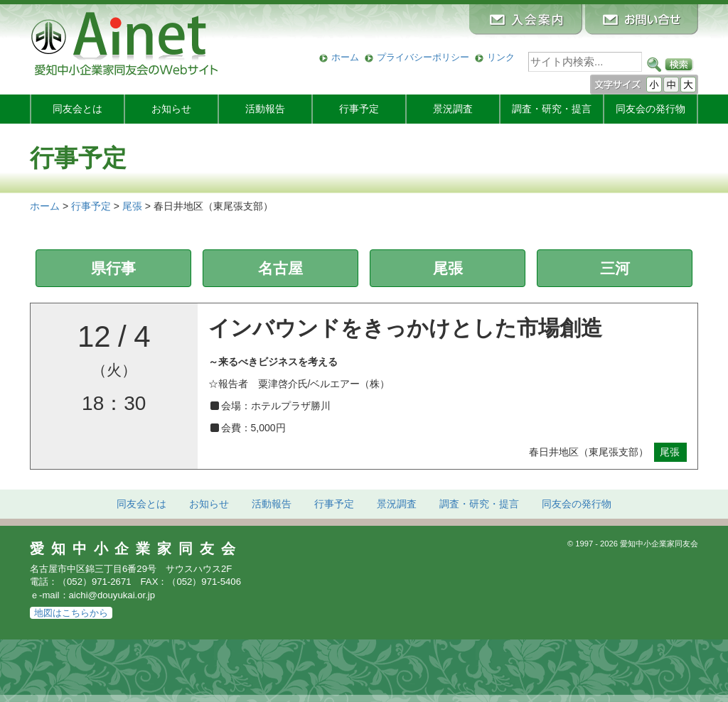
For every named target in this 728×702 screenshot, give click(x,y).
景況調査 (453, 109)
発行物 (651, 109)
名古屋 (280, 268)
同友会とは (77, 109)
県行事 (113, 268)
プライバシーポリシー (423, 57)
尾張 (448, 268)
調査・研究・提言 (552, 109)
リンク (501, 57)
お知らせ (171, 109)
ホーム (345, 57)
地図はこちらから (71, 613)
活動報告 (265, 109)
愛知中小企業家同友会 (136, 549)
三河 (615, 268)
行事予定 (359, 109)
